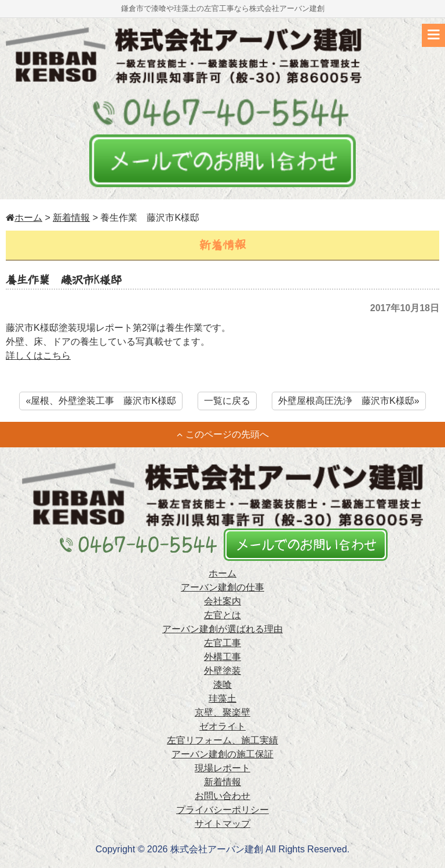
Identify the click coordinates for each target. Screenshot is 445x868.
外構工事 (222, 657)
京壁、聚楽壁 (222, 712)
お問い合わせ (222, 796)
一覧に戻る (227, 401)
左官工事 (222, 643)
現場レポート (222, 768)
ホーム (24, 218)
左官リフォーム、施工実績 (222, 740)
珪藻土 (222, 699)
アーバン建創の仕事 (222, 587)
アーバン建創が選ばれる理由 (222, 629)
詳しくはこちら (38, 355)
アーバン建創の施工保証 (222, 754)
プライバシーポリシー (222, 810)
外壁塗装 (222, 671)
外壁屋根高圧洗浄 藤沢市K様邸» (349, 401)
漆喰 (222, 685)
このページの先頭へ (223, 434)
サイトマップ (222, 824)
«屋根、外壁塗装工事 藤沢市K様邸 (101, 401)
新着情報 (71, 218)
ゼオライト (222, 726)
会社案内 (222, 601)
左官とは (222, 615)
